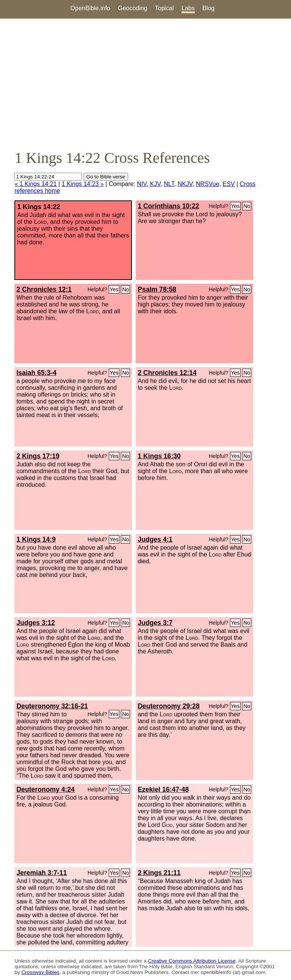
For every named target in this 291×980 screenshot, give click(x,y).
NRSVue (208, 184)
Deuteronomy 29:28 (168, 706)
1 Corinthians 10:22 (168, 206)
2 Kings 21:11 (159, 873)
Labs (188, 8)
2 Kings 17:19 (38, 456)
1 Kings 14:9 (36, 539)
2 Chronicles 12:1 (44, 289)
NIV (142, 184)
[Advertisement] (145, 84)
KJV (155, 184)
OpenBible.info (90, 8)
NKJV (185, 184)
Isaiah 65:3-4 (36, 373)
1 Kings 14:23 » (83, 184)
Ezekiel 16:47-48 (163, 789)
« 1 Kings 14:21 (35, 184)
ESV (229, 184)
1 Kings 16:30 (159, 456)
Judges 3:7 (155, 623)
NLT (169, 184)
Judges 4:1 (155, 539)
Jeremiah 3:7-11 (41, 873)
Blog (208, 8)
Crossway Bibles (41, 972)
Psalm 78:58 (157, 289)
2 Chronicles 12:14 (167, 373)
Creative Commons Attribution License (192, 961)
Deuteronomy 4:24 (45, 789)
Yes (235, 206)
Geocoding (132, 8)
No (247, 206)
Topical (164, 8)
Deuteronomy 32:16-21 (52, 706)
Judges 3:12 (36, 623)
